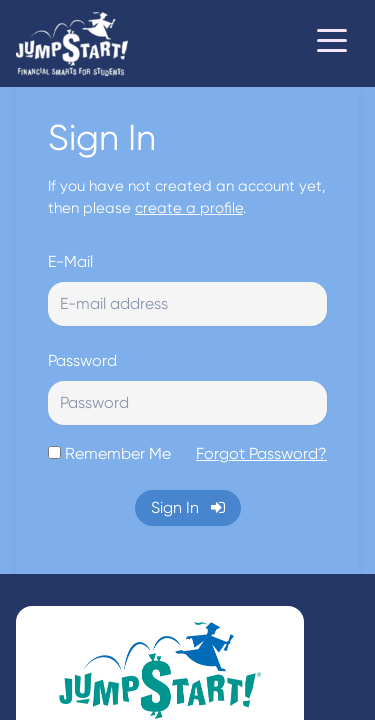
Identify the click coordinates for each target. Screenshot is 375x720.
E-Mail (70, 261)
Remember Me (118, 453)
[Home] (72, 44)
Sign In (188, 507)
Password (82, 360)
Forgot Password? (261, 453)
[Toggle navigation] (332, 44)
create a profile (189, 208)
